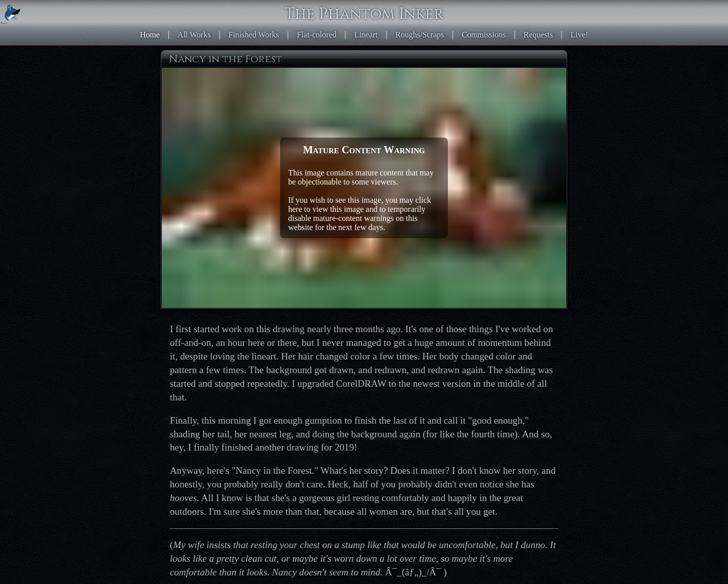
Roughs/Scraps (420, 35)
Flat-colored (316, 35)
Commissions (484, 35)
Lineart (366, 35)
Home (150, 35)
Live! (580, 35)
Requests (538, 35)
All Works (194, 35)
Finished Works (254, 35)
